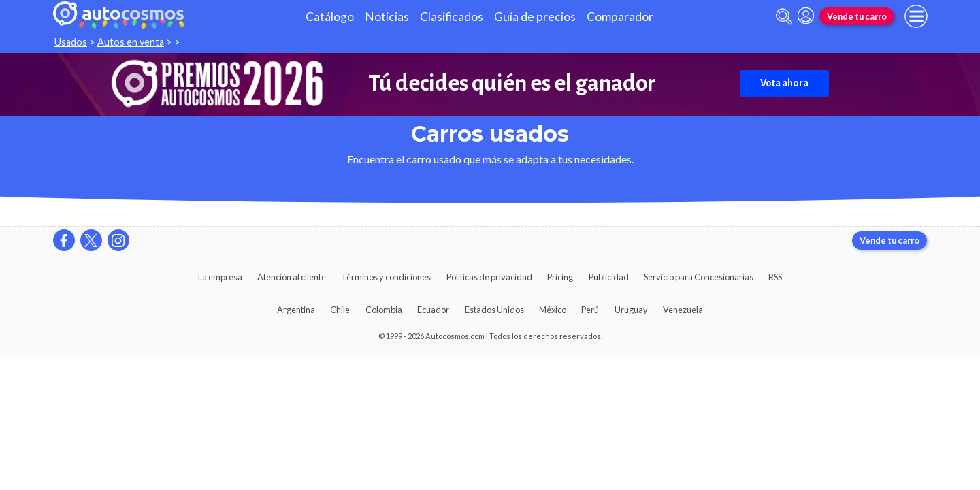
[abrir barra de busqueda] (784, 17)
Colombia (384, 310)
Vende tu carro (857, 16)
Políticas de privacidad (489, 277)
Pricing (560, 277)
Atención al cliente (292, 277)
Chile (340, 310)
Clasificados (452, 17)
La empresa (220, 277)
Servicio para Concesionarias (699, 277)
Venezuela (683, 310)
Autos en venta (131, 42)
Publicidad (609, 277)
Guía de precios (535, 17)
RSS (775, 277)
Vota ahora (784, 83)
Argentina (296, 310)
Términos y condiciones (386, 277)
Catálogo (330, 17)
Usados (71, 42)
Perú (590, 310)
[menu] (916, 16)
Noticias (387, 17)
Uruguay (631, 310)
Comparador (620, 17)
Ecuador (433, 310)
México (553, 310)
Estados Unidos (494, 310)
